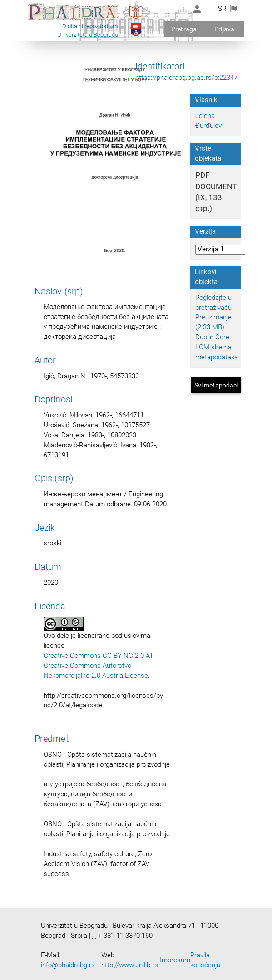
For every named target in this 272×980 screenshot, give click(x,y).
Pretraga (184, 29)
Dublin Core (212, 337)
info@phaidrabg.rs (68, 965)
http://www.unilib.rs (130, 965)
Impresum (175, 960)
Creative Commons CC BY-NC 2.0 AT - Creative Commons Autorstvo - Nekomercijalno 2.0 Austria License (100, 666)
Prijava (224, 29)
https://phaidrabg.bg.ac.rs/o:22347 (186, 78)
